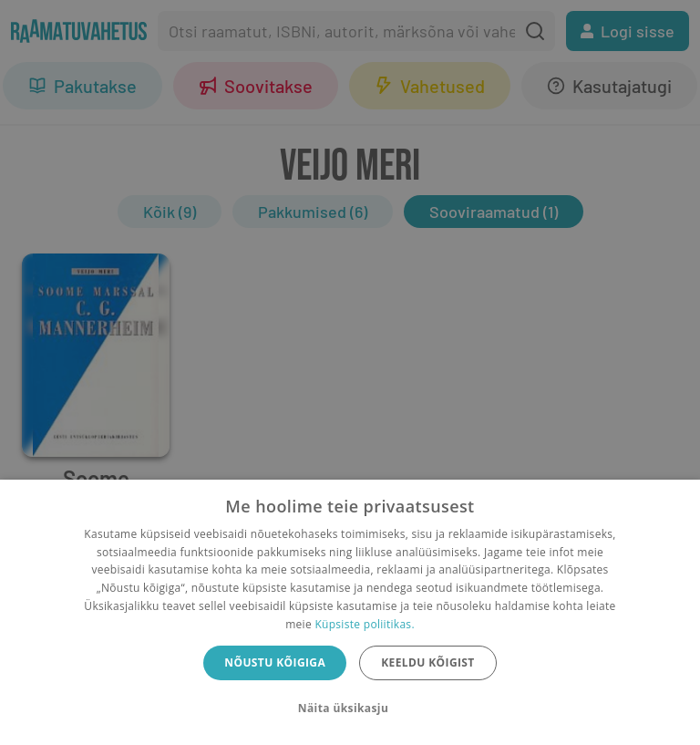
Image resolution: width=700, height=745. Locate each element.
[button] (350, 709)
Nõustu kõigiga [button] (275, 662)
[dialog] (350, 612)
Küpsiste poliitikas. (364, 624)
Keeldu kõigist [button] (428, 662)
